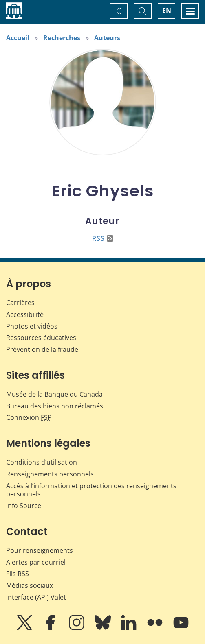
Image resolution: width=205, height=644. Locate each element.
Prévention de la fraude (42, 349)
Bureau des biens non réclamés (55, 406)
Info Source (24, 506)
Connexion (29, 417)
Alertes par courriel (36, 562)
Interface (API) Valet (36, 597)
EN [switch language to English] (167, 11)
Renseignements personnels (50, 474)
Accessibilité (25, 314)
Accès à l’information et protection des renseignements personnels (91, 490)
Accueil (18, 38)
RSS (103, 238)
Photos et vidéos (32, 326)
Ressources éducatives (41, 338)
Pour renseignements (40, 550)
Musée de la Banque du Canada (54, 394)
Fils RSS (18, 574)
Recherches (62, 38)
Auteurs (107, 38)
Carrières (20, 303)
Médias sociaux (30, 585)
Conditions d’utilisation (42, 462)
